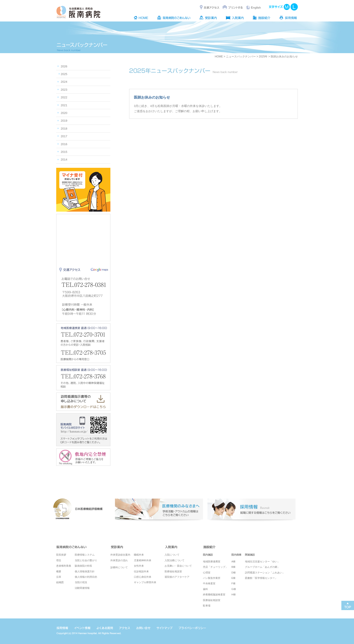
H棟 (234, 594)
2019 (64, 121)
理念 (59, 560)
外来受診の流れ (119, 560)
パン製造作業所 (212, 578)
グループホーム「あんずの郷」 (262, 567)
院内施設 (208, 555)
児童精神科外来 (143, 560)
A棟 (233, 561)
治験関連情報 (82, 588)
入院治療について (175, 560)
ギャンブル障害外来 (145, 582)
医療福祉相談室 (173, 571)
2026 (64, 66)
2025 (64, 74)
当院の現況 (81, 582)
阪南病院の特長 (83, 566)
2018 (64, 129)
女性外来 (139, 566)
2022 (64, 97)
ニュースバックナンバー (241, 57)
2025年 (263, 57)
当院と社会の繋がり (86, 560)
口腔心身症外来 (143, 577)
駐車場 (207, 606)
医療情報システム (85, 555)
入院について (172, 555)
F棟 (233, 583)
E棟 (233, 578)
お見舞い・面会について (178, 566)
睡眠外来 (139, 555)
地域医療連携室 (212, 561)
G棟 (234, 589)
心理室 (207, 573)
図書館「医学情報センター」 (261, 578)
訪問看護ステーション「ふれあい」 (265, 573)
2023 (64, 90)
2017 (64, 136)
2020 (64, 113)
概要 (59, 571)
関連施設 (250, 555)
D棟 (234, 573)
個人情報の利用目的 (86, 577)
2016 (64, 144)
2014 (64, 160)
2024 (64, 82)
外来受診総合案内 (120, 555)
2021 (64, 105)
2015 (64, 152)
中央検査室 (209, 583)
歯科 (205, 589)
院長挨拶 (61, 555)
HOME (219, 57)
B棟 (233, 567)
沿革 (59, 577)
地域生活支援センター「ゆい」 (262, 561)
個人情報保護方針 (85, 571)
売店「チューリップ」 (215, 567)
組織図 (60, 582)
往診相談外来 (141, 571)
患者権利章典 (64, 566)
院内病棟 (236, 555)
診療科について (119, 567)
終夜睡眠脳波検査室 (214, 594)
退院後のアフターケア (177, 577)
